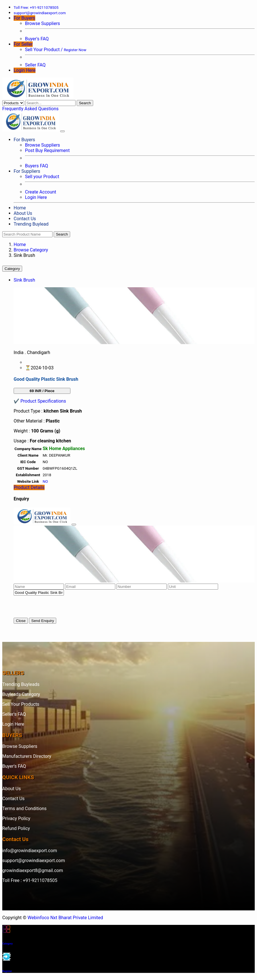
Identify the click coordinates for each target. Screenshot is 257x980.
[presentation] (57, 607)
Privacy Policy (16, 818)
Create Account (41, 192)
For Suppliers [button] (27, 171)
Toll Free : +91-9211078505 (30, 880)
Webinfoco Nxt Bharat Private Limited (65, 918)
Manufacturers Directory (27, 756)
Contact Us (25, 219)
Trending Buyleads (21, 684)
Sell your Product (42, 177)
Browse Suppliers (42, 23)
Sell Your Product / (56, 50)
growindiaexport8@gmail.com (33, 870)
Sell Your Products (21, 704)
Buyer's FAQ (37, 39)
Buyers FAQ (36, 166)
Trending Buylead (31, 224)
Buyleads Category (21, 694)
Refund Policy (16, 828)
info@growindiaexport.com (30, 851)
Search (85, 103)
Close (21, 621)
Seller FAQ (35, 65)
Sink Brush (24, 280)
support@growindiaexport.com (34, 861)
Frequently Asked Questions (30, 109)
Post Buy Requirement (47, 150)
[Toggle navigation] (62, 131)
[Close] (74, 525)
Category (12, 269)
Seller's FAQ (14, 714)
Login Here (25, 70)
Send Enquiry (43, 621)
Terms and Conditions (24, 809)
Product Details (29, 487)
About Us (23, 213)
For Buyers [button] (24, 18)
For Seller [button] (23, 44)
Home (20, 208)
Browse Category (31, 250)
